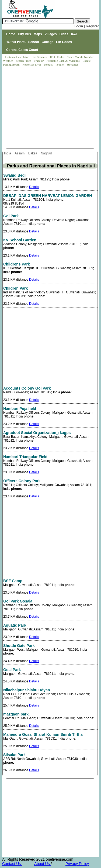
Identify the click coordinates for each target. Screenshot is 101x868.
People (60, 64)
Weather (8, 61)
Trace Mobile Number (81, 57)
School (34, 42)
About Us (42, 864)
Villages (51, 34)
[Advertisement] (51, 108)
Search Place (24, 61)
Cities (64, 34)
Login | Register (87, 26)
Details (34, 187)
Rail (74, 34)
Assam (20, 153)
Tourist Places (16, 42)
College (48, 42)
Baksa (33, 153)
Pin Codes (64, 42)
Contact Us (12, 864)
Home (11, 34)
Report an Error (32, 64)
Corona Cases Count (22, 50)
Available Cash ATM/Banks (63, 61)
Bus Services (39, 57)
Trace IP (39, 61)
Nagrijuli (47, 153)
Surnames (72, 64)
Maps (38, 34)
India (8, 153)
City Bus (24, 34)
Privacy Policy (77, 864)
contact (49, 64)
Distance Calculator (17, 57)
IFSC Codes (57, 57)
